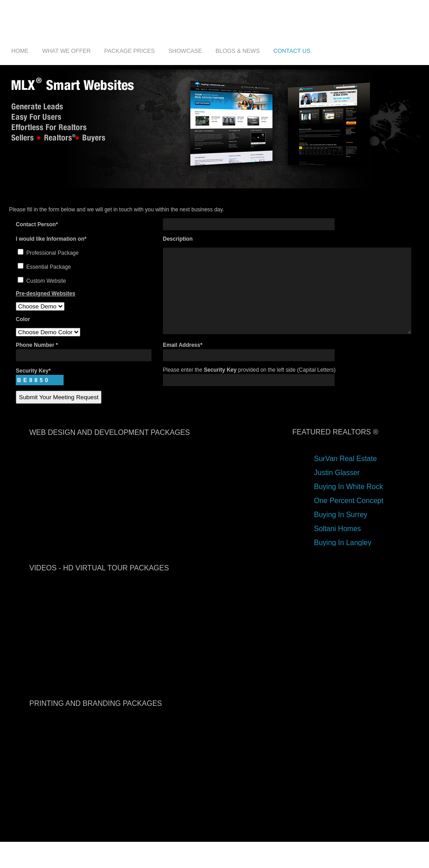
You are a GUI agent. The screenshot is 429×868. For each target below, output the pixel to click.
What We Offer (66, 51)
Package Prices (129, 51)
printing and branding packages (96, 717)
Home (20, 51)
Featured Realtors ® (335, 446)
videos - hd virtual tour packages (99, 582)
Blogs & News (238, 51)
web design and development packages (110, 446)
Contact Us (292, 51)
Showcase (185, 51)
